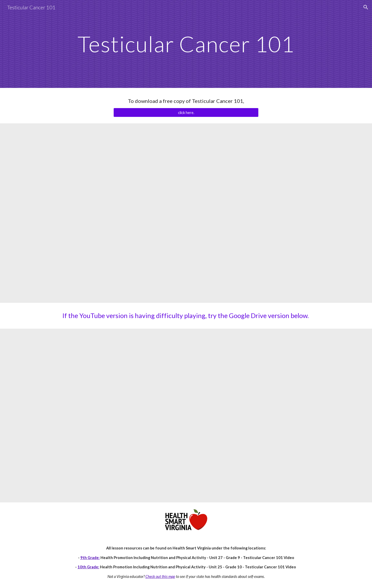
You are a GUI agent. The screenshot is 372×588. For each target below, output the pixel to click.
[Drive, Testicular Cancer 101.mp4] (186, 416)
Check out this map (160, 576)
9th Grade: (90, 558)
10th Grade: (88, 567)
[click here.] (186, 112)
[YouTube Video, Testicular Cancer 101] (186, 213)
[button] (366, 7)
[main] (186, 44)
